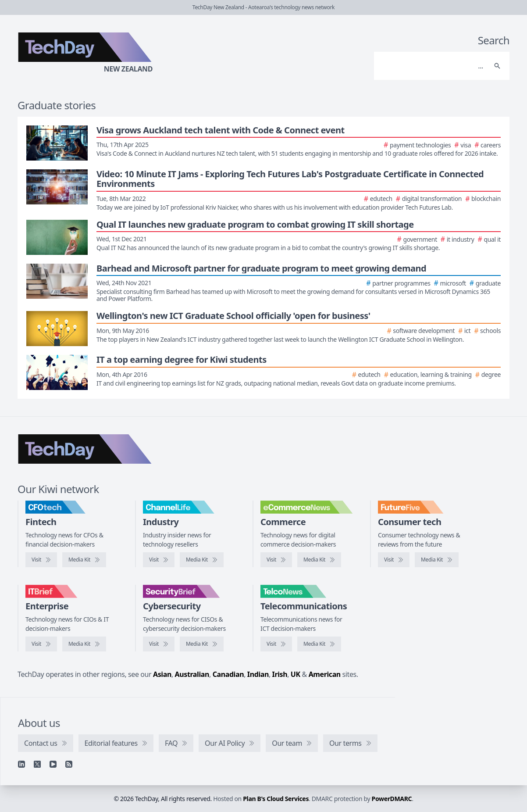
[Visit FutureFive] (394, 560)
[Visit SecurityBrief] (159, 644)
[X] (37, 764)
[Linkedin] (21, 764)
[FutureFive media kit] (437, 560)
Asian (162, 674)
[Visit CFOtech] (41, 560)
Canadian (228, 674)
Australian (192, 674)
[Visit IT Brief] (41, 644)
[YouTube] (53, 764)
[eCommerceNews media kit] (319, 560)
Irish (280, 674)
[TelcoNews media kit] (319, 644)
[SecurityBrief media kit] (202, 644)
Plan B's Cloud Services (276, 799)
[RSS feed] (69, 764)
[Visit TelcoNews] (276, 644)
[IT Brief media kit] (84, 644)
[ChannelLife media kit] (202, 560)
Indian (258, 674)
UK (296, 674)
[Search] (433, 66)
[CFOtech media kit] (84, 560)
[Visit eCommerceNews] (276, 560)
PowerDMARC (392, 799)
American (325, 674)
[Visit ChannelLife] (159, 560)
